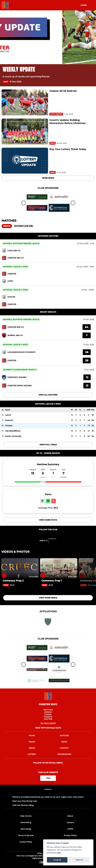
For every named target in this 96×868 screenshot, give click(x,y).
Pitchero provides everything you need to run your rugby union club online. (48, 797)
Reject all (79, 860)
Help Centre (26, 816)
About (70, 816)
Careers (70, 822)
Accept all (57, 860)
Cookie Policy (26, 842)
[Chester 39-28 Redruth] (25, 102)
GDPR (70, 829)
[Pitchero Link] (54, 542)
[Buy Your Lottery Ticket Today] (25, 161)
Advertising (26, 822)
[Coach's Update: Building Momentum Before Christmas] (25, 132)
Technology (26, 829)
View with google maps (48, 728)
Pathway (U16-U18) (23, 226)
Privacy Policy (70, 835)
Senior (7, 226)
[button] (92, 82)
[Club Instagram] (51, 535)
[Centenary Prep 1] (59, 569)
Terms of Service (26, 835)
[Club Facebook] (45, 535)
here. (59, 853)
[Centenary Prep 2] (20, 569)
